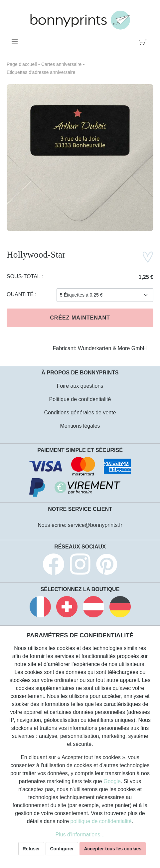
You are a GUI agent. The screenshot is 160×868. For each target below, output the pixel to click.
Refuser (31, 849)
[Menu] (16, 42)
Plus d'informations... (80, 835)
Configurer (62, 849)
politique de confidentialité (101, 821)
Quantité (21, 294)
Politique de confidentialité (80, 399)
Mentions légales (80, 426)
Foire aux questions (80, 386)
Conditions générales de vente (80, 413)
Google (112, 781)
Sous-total (24, 276)
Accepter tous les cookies (113, 849)
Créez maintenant (80, 318)
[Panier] (144, 42)
